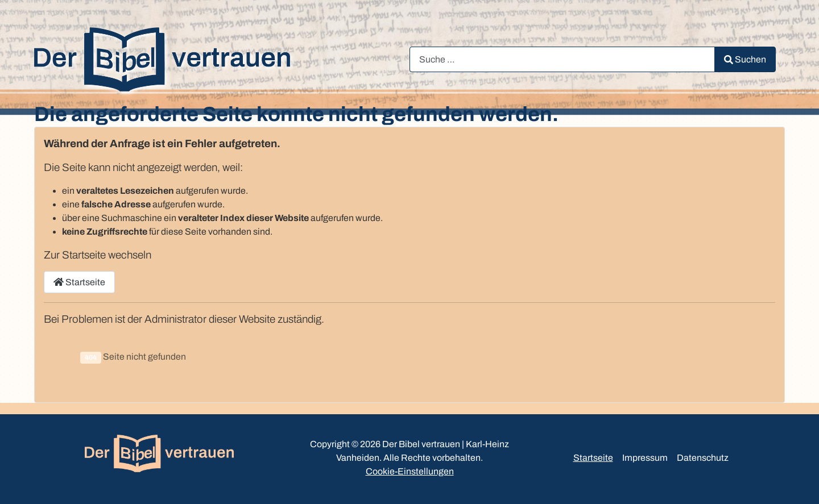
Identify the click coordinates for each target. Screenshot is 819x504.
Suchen (745, 59)
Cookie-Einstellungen (410, 471)
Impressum (645, 458)
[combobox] (562, 59)
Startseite (79, 282)
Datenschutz (703, 458)
